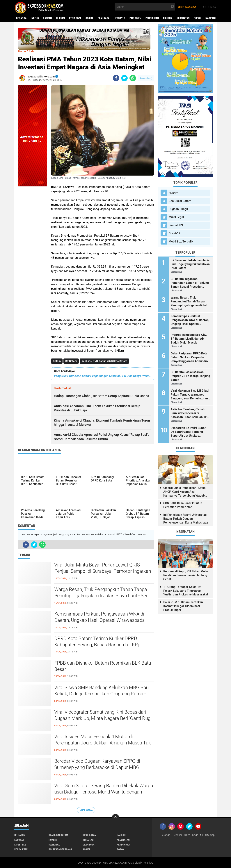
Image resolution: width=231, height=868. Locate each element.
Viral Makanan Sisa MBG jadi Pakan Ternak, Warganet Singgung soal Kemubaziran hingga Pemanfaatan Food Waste (190, 395)
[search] (145, 7)
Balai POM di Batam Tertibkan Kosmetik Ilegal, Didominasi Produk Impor (183, 606)
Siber (187, 835)
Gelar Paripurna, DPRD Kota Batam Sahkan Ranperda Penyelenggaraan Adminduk (190, 357)
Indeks (35, 18)
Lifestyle (119, 18)
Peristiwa (75, 18)
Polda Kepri (21, 849)
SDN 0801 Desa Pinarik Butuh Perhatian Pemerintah (183, 505)
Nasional (211, 18)
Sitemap (210, 835)
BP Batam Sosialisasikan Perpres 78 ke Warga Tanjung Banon (190, 376)
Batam (57, 361)
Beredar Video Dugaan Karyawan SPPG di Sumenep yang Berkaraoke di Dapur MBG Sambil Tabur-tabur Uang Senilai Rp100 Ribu (100, 767)
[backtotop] (115, 818)
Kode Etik (198, 835)
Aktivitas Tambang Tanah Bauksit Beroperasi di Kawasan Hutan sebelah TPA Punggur (190, 413)
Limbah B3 (176, 225)
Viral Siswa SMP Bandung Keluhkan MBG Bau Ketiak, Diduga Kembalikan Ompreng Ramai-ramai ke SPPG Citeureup (101, 694)
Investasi (88, 840)
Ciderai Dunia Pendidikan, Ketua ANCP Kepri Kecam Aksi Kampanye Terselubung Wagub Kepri (184, 492)
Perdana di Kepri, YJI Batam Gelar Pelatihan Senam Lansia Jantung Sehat (186, 575)
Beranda (21, 18)
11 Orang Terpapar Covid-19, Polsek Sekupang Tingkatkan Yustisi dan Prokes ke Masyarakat (186, 591)
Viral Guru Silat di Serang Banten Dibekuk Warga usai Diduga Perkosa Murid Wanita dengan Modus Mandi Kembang (104, 792)
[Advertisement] (33, 242)
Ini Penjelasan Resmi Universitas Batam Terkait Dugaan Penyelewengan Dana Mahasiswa (186, 519)
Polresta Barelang (60, 849)
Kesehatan (183, 18)
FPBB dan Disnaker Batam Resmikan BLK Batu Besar (103, 666)
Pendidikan (152, 18)
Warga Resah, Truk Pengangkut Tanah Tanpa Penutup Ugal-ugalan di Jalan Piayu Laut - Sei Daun (101, 596)
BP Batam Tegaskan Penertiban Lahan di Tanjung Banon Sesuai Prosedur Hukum (190, 283)
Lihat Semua (86, 810)
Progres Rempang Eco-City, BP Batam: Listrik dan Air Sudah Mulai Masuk (189, 339)
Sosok (198, 18)
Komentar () (146, 78)
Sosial (89, 18)
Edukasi (168, 18)
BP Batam (71, 361)
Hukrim (61, 18)
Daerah (47, 18)
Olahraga (104, 18)
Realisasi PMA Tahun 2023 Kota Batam (104, 361)
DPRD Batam (90, 835)
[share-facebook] (116, 78)
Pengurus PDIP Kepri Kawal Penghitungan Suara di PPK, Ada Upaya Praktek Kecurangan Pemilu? (103, 376)
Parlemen (135, 18)
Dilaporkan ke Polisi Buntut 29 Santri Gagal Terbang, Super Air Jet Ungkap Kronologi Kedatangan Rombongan (189, 432)
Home (22, 51)
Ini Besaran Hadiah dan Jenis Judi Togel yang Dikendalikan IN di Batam (190, 264)
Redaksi (177, 835)
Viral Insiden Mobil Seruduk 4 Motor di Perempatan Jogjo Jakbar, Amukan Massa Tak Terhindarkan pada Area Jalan (103, 743)
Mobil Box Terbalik (181, 241)
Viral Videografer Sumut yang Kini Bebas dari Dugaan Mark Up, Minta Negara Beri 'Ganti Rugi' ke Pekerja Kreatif (103, 718)
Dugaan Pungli (178, 209)
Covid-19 (174, 233)
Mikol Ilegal (176, 217)
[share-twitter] (124, 78)
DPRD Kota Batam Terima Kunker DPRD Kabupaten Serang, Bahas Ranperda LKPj (97, 642)
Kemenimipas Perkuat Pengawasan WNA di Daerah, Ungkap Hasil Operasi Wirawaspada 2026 (99, 620)
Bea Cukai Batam (180, 201)
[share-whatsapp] (133, 78)
